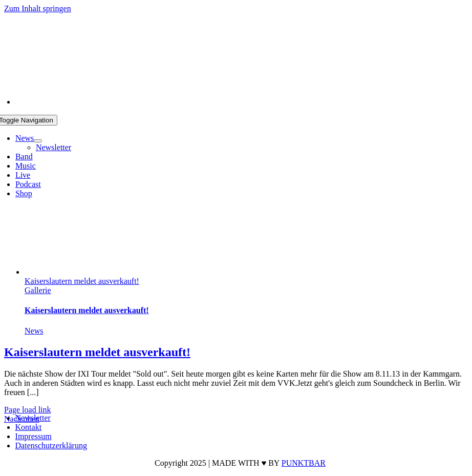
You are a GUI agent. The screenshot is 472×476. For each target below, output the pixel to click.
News (34, 331)
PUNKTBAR (304, 463)
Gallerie (38, 290)
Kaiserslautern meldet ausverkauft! (82, 281)
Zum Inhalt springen (38, 8)
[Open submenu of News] (38, 141)
